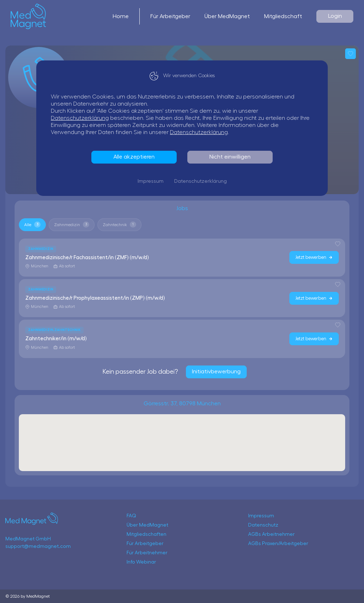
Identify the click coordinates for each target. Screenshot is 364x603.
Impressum (151, 181)
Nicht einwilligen (230, 157)
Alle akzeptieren (134, 157)
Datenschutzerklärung (80, 118)
